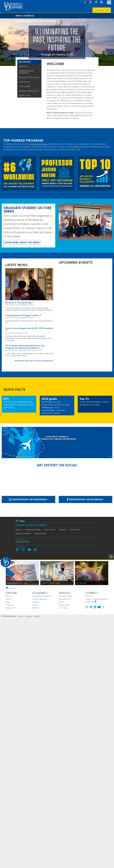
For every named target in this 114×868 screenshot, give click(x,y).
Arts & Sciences (25, 16)
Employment (10, 608)
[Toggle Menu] (39, 66)
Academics (63, 530)
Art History (25, 62)
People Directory (65, 599)
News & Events (75, 530)
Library (35, 605)
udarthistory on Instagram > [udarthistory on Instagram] (29, 499)
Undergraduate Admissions (42, 596)
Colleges (35, 602)
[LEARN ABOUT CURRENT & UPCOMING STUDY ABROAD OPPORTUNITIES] (57, 443)
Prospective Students (33, 530)
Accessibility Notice (66, 596)
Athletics (9, 599)
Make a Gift (25, 95)
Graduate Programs (29, 77)
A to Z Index (63, 608)
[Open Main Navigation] (109, 2)
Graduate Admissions (40, 599)
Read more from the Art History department (34, 361)
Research (36, 608)
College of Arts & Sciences (31, 525)
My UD (61, 602)
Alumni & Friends (40, 533)
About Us (24, 66)
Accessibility (37, 616)
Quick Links (99, 10)
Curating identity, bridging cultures (22, 315)
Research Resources (29, 91)
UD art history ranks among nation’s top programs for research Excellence (25, 347)
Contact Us (89, 596)
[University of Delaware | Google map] (96, 602)
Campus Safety (64, 605)
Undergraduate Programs (27, 72)
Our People (24, 82)
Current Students (50, 530)
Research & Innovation (23, 533)
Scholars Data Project (39, 144)
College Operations (23, 542)
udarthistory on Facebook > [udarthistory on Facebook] (86, 499)
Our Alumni (25, 86)
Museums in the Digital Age (18, 302)
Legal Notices (28, 616)
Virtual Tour (10, 605)
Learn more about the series (22, 242)
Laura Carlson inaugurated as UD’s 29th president (29, 328)
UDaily (8, 602)
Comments (21, 616)
